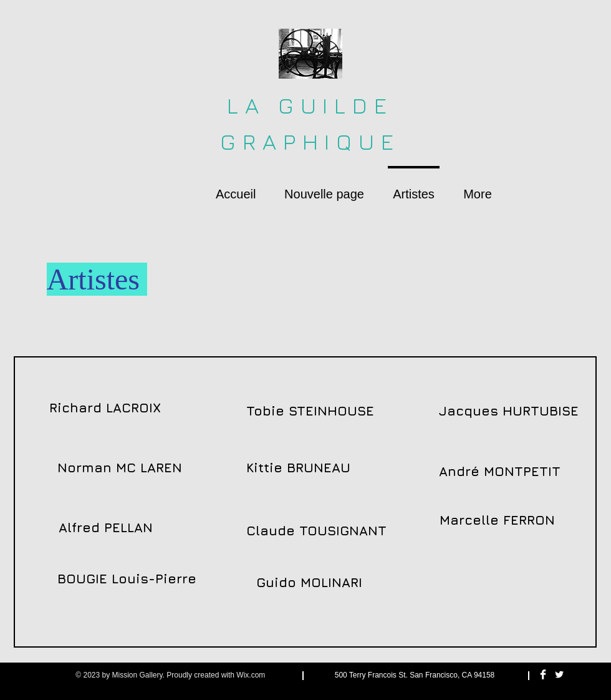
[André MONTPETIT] (500, 472)
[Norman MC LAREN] (120, 468)
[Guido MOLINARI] (309, 583)
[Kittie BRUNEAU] (298, 468)
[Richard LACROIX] (105, 408)
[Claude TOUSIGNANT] (316, 531)
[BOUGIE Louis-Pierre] (127, 579)
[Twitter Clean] (559, 674)
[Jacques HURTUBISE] (509, 411)
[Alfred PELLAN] (105, 528)
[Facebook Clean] (543, 674)
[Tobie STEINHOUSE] (310, 411)
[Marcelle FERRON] (497, 520)
